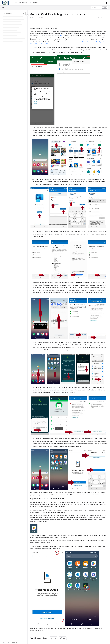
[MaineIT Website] (33, 3)
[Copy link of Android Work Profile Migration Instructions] (87, 14)
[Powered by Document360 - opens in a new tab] (11, 642)
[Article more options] (106, 23)
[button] (99, 8)
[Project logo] (6, 3)
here (62, 36)
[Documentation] (23, 3)
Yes (53, 638)
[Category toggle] (27, 15)
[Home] (16, 3)
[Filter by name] (14, 13)
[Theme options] (107, 3)
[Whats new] (102, 3)
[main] (69, 327)
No (63, 638)
